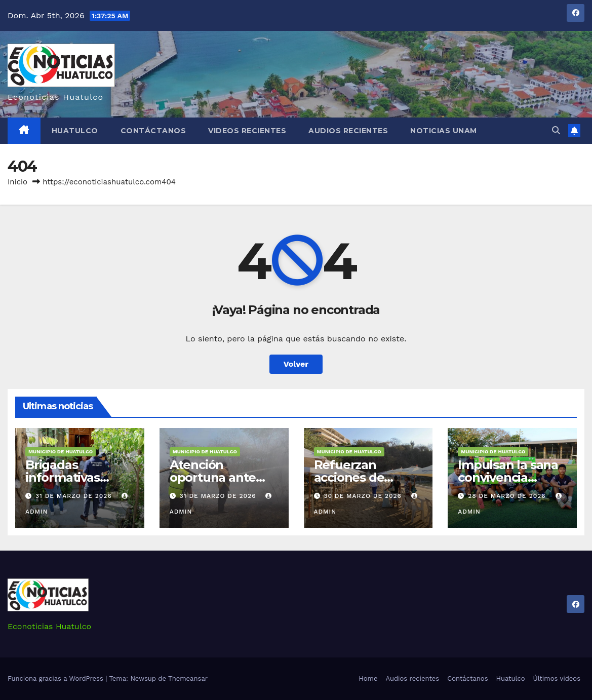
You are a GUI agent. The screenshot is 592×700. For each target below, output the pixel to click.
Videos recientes (247, 131)
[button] (556, 130)
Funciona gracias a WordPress (56, 678)
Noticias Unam (444, 131)
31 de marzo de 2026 (75, 496)
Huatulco (75, 131)
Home (368, 678)
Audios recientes (348, 131)
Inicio (17, 182)
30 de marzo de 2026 (364, 496)
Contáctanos (153, 131)
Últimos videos (557, 678)
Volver (296, 364)
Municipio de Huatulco (61, 452)
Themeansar (188, 678)
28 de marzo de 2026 (508, 496)
